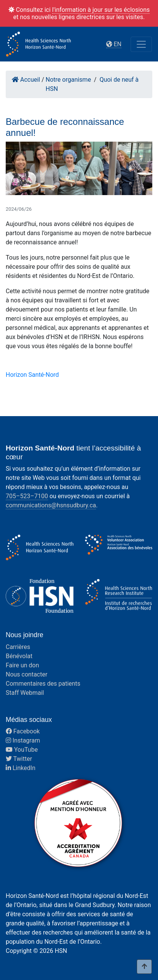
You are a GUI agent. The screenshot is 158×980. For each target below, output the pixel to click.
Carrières (18, 647)
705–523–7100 (27, 496)
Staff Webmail (25, 693)
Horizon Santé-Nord (32, 375)
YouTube (22, 750)
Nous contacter (26, 674)
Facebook (23, 731)
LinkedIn (21, 768)
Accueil (26, 80)
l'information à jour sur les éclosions (101, 10)
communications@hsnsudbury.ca (51, 505)
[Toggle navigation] (141, 44)
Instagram (23, 740)
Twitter (19, 759)
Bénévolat (19, 656)
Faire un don (22, 665)
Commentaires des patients (43, 684)
